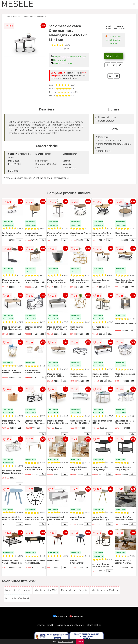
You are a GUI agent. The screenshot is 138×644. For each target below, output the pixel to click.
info (20, 240)
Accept (80, 642)
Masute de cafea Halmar (35, 17)
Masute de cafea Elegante (74, 590)
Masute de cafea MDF (46, 590)
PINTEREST (76, 616)
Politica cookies (94, 625)
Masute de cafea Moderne (105, 590)
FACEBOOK (60, 616)
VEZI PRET (114, 56)
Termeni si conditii (45, 625)
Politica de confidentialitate (70, 625)
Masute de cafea (13, 17)
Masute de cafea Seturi (17, 598)
